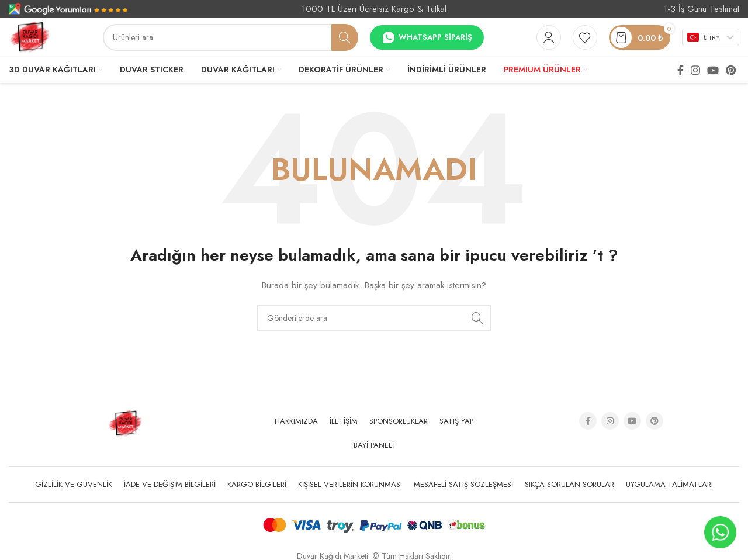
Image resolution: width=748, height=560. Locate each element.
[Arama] (231, 37)
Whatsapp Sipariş (427, 37)
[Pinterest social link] (731, 70)
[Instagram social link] (695, 70)
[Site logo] (30, 36)
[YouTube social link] (713, 70)
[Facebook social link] (681, 70)
